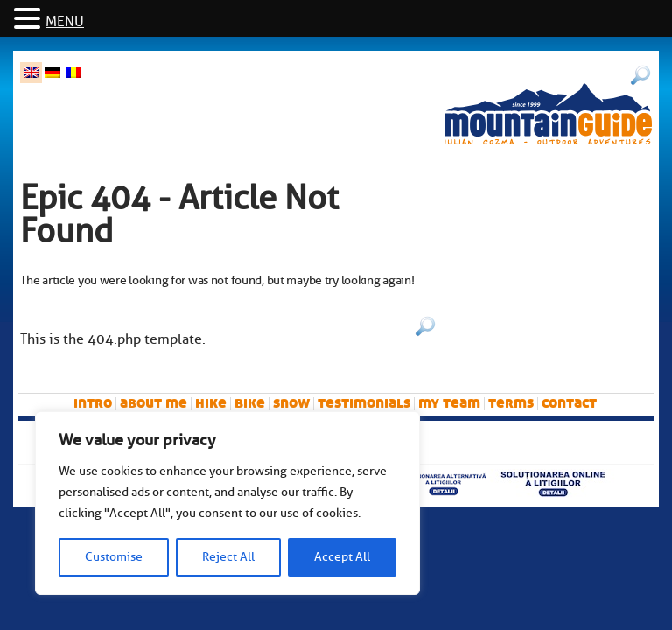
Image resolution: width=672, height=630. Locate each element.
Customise (114, 557)
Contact (569, 403)
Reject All (228, 557)
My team (449, 403)
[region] (227, 503)
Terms (511, 403)
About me (154, 403)
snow (291, 403)
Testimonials (364, 403)
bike (250, 403)
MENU (65, 22)
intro (93, 403)
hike (211, 403)
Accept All (342, 557)
